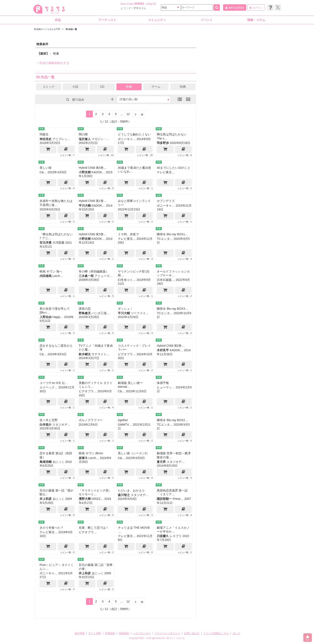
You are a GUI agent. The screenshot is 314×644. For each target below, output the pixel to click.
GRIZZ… (98, 499)
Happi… (58, 317)
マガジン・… (101, 139)
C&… (43, 172)
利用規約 (110, 633)
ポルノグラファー (91, 420)
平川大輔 (85, 206)
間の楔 (83, 134)
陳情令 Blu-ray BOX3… (172, 309)
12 (128, 114)
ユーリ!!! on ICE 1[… (53, 383)
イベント (207, 20)
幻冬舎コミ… (127, 280)
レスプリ (176, 536)
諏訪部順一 (164, 499)
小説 (75, 87)
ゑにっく (58, 462)
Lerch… (58, 276)
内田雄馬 (46, 276)
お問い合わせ (192, 633)
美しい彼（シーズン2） (134, 453)
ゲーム (156, 87)
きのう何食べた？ (52, 528)
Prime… (178, 499)
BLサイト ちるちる (176, 638)
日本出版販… (166, 280)
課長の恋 (85, 309)
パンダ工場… (101, 313)
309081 (139, 4)
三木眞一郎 (86, 276)
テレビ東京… (166, 172)
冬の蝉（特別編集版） (94, 271)
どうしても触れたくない (134, 134)
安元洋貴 (46, 243)
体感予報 (163, 383)
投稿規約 (124, 633)
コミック (49, 87)
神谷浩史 (46, 139)
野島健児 (85, 313)
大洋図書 (58, 243)
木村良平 (163, 350)
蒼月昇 (161, 462)
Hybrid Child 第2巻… (171, 346)
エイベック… (49, 387)
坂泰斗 (83, 458)
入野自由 (46, 317)
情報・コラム (256, 20)
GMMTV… (125, 425)
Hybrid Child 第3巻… (93, 234)
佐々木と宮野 (49, 420)
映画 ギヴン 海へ (51, 271)
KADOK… (98, 172)
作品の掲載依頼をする (53, 63)
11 (155, 4)
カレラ (236, 633)
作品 (58, 20)
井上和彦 (46, 499)
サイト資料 (95, 633)
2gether (123, 420)
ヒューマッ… (166, 387)
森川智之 (124, 495)
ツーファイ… (140, 313)
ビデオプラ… (127, 354)
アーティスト (107, 20)
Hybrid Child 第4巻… (93, 168)
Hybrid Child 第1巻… (93, 201)
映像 (129, 87)
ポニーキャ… (127, 139)
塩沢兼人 (85, 139)
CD (102, 87)
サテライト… (101, 354)
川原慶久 (163, 536)
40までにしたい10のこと (174, 168)
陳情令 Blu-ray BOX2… (172, 420)
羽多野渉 (163, 143)
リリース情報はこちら (216, 633)
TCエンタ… (165, 239)
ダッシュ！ (125, 309)
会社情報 (80, 633)
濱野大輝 (85, 499)
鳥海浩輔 (46, 462)
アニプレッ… (61, 139)
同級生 (44, 134)
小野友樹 (85, 172)
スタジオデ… (61, 425)
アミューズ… (104, 276)
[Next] (136, 114)
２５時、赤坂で (128, 234)
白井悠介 (46, 425)
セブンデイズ (166, 201)
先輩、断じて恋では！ (94, 528)
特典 (183, 87)
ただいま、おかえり (131, 490)
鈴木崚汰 (85, 354)
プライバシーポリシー (167, 633)
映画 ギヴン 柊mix (91, 453)
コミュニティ (157, 20)
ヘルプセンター (142, 633)
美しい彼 (46, 168)
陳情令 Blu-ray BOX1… (172, 234)
